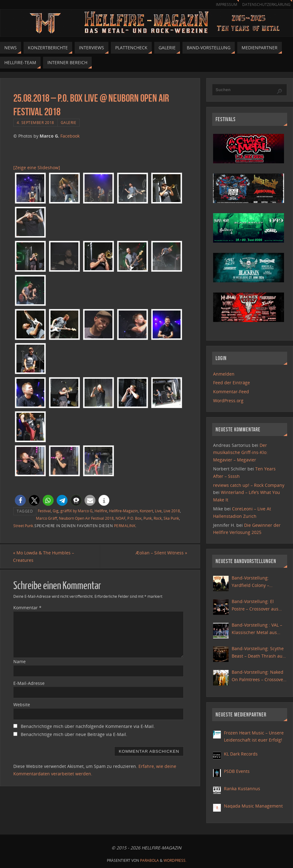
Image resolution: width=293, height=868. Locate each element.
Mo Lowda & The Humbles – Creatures (44, 556)
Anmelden (224, 374)
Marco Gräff (46, 518)
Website (22, 705)
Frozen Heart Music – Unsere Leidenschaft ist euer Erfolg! (254, 736)
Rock (158, 518)
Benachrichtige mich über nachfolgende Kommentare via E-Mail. (88, 726)
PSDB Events (237, 771)
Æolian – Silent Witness (161, 553)
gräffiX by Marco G (77, 511)
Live (158, 511)
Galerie (69, 122)
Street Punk (23, 526)
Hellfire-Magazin (123, 511)
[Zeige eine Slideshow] (37, 167)
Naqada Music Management (253, 806)
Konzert (146, 511)
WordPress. (175, 860)
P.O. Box (134, 518)
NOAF (120, 518)
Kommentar (27, 608)
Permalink (125, 526)
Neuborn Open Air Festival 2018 (86, 518)
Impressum (224, 4)
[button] (20, 500)
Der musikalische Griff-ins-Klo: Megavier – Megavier (240, 453)
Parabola (149, 860)
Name (20, 661)
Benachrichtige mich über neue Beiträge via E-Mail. (74, 734)
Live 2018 (172, 511)
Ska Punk (171, 518)
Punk (148, 518)
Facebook (70, 136)
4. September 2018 (35, 122)
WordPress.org (228, 401)
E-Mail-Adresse (29, 683)
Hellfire (101, 511)
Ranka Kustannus (242, 789)
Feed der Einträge (232, 383)
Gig (56, 511)
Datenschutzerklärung (265, 4)
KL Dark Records (241, 754)
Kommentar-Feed (231, 392)
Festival (44, 511)
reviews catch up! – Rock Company (249, 485)
